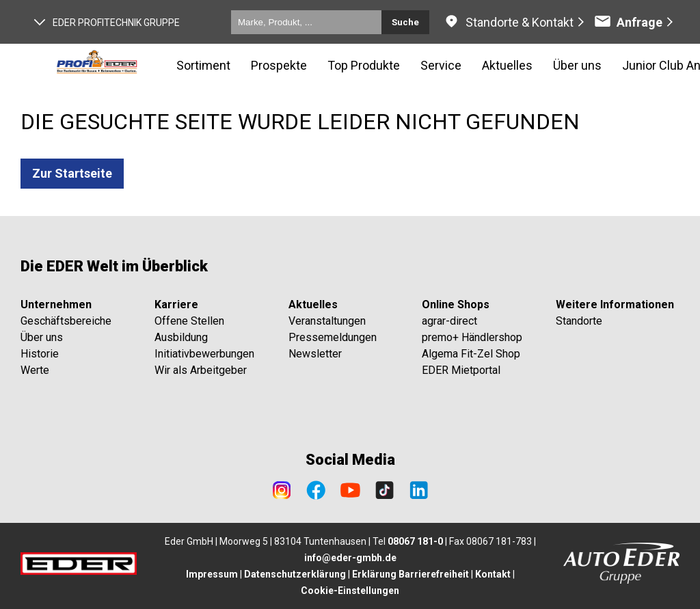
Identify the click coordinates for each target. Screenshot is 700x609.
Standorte (579, 321)
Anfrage (628, 22)
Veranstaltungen (327, 321)
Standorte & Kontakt (520, 22)
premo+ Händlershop (472, 337)
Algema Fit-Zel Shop (471, 354)
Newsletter (315, 354)
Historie (40, 354)
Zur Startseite (72, 173)
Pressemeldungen (333, 337)
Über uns (42, 337)
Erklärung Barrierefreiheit (410, 574)
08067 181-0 (415, 541)
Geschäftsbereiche (66, 321)
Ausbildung (181, 337)
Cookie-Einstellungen (350, 591)
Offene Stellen (189, 321)
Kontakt (493, 574)
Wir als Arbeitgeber (201, 370)
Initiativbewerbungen (204, 354)
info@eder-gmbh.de (350, 558)
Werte (35, 370)
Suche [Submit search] (405, 22)
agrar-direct (449, 321)
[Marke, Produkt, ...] (306, 22)
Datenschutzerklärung (295, 574)
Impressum (212, 574)
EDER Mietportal (461, 370)
